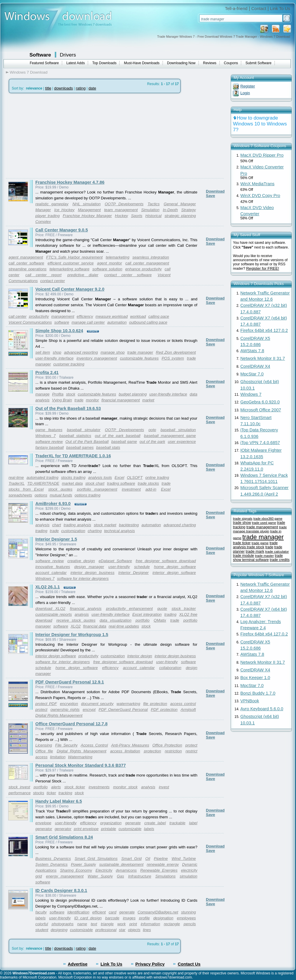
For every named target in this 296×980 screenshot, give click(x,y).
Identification (78, 912)
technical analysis (119, 531)
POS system (173, 358)
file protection (155, 704)
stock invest (19, 787)
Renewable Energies (159, 870)
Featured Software (44, 63)
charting (95, 531)
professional (106, 930)
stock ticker (75, 787)
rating (81, 88)
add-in (151, 489)
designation (163, 918)
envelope (43, 823)
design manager (89, 567)
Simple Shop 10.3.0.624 (59, 331)
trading (41, 531)
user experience (182, 442)
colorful (42, 924)
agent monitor (109, 263)
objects (134, 930)
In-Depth (170, 210)
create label (155, 823)
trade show (242, 523)
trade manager (140, 352)
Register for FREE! (263, 268)
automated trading (42, 477)
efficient (99, 912)
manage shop (113, 352)
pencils (190, 924)
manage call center (88, 322)
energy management (65, 876)
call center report (43, 275)
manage (42, 394)
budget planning (133, 394)
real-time (16, 477)
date (92, 88)
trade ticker (242, 543)
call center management (147, 263)
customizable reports (54, 614)
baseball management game (170, 436)
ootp (152, 430)
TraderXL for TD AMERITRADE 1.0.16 (73, 456)
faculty (41, 912)
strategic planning (180, 216)
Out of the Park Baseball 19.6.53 (68, 408)
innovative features (53, 567)
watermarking (128, 704)
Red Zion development (176, 352)
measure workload (111, 316)
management (63, 316)
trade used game (264, 523)
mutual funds (61, 495)
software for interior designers (83, 578)
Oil (148, 859)
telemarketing (118, 257)
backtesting (129, 525)
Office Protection (167, 745)
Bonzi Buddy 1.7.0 (258, 693)
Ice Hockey (64, 210)
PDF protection (164, 710)
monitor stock (125, 787)
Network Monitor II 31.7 (263, 358)
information (151, 924)
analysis (42, 525)
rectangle (172, 924)
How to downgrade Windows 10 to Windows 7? (260, 124)
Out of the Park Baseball (87, 442)
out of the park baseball (118, 436)
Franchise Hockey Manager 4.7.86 (70, 182)
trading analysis (77, 525)
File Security (66, 745)
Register (248, 86)
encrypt (89, 710)
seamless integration (151, 257)
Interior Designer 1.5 (56, 539)
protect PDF (46, 704)
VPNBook (250, 701)
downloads (64, 88)
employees (186, 918)
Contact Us (189, 964)
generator (63, 829)
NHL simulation (87, 204)
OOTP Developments (124, 204)
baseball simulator (84, 430)
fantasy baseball (49, 447)
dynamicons (126, 870)
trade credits (280, 560)
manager (43, 364)
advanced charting (180, 525)
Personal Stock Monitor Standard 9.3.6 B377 (81, 765)
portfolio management (97, 489)
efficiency (85, 316)
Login (245, 93)
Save (210, 196)
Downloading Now (181, 63)
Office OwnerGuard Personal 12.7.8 (71, 724)
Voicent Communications (30, 322)
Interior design (140, 656)
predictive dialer (83, 275)
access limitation (125, 751)
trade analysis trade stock (255, 545)
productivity (39, 316)
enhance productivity (143, 269)
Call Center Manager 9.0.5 (62, 230)
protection (152, 751)
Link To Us (280, 9)
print (133, 924)
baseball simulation (178, 430)
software (62, 322)
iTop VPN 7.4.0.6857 (260, 443)
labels (149, 829)
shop (57, 352)
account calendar (51, 573)
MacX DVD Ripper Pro (262, 155)
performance (20, 793)
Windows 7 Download (29, 72)
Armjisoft (188, 710)
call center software (26, 263)
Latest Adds (76, 63)
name (82, 924)
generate (133, 823)
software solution (108, 269)
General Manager (180, 204)
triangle (107, 924)
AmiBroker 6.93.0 (53, 504)
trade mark (255, 551)
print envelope (86, 829)
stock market (105, 525)
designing (59, 930)
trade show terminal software (258, 558)
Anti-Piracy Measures (130, 745)
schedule (142, 567)
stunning (188, 912)
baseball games (80, 447)
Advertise (78, 964)
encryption (69, 704)
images (129, 918)
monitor (92, 400)
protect (41, 710)
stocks (39, 793)
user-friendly (119, 567)
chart (57, 525)
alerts (56, 787)
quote (162, 609)
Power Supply (83, 864)
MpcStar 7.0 (252, 374)
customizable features (139, 358)
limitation (58, 757)
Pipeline (161, 859)
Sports (137, 216)
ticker (51, 793)
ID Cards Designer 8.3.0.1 (61, 890)
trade (191, 358)
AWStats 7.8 (252, 351)
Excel (119, 477)
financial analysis (86, 609)
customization (73, 531)
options (41, 495)
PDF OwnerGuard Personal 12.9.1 (70, 682)
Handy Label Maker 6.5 (59, 801)
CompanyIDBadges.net (158, 912)
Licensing (44, 745)
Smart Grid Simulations (96, 859)
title (48, 88)
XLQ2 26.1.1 (48, 587)
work (121, 924)
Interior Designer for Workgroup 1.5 (72, 635)
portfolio (142, 620)
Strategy (188, 210)
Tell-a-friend (236, 9)
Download (215, 191)
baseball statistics (75, 436)
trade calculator (277, 551)
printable (109, 829)
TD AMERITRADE (43, 483)
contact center (53, 281)
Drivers (68, 55)
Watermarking (80, 757)
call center (18, 316)
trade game (260, 543)
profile (144, 918)
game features (49, 430)
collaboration (170, 668)
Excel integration (147, 614)
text (94, 924)
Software (40, 55)
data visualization (115, 620)
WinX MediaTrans (257, 184)
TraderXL (17, 483)
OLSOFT (135, 477)
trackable (177, 823)
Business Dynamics (53, 859)
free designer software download (166, 561)
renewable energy (163, 864)
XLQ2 (76, 626)
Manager (43, 210)
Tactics (154, 204)
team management (121, 210)
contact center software (128, 275)
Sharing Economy (76, 870)
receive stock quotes (76, 620)
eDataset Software (115, 561)
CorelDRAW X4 (255, 366)
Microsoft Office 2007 (261, 410)
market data (72, 483)
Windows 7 (46, 436)
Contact (259, 9)
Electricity (104, 870)
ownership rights (65, 710)
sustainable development (121, 864)
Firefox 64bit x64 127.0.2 (264, 330)
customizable (130, 829)
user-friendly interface (54, 358)
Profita (58, 394)
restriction (173, 751)
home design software (175, 567)
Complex (43, 222)
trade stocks (148, 483)
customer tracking (69, 364)
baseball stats (108, 447)
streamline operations (28, 269)
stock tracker (184, 609)
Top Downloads (104, 63)
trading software (121, 483)
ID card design (88, 918)
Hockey (121, 216)
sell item (43, 352)
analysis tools (100, 477)
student (42, 930)
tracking (65, 793)
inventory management (97, 358)
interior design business (92, 573)
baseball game (124, 442)
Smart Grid (132, 859)
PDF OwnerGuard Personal (123, 710)
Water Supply (100, 876)
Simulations (165, 876)
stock (71, 394)
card (113, 912)
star (122, 930)
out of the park (152, 442)
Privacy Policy (150, 964)
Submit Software (259, 63)
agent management (26, 257)
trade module (243, 556)
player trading (48, 216)
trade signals (243, 518)
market (148, 400)
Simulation (150, 210)
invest (164, 787)
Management (89, 210)
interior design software (174, 573)
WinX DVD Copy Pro (260, 196)
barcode (112, 918)
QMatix (160, 620)
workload (138, 316)
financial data (95, 626)
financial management (120, 400)
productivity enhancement (129, 609)
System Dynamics (51, 864)
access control (183, 704)
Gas (120, 876)
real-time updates (124, 626)
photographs (63, 924)
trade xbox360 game (268, 519)
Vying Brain (62, 400)
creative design (81, 561)
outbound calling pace (148, 322)
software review (49, 442)
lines (147, 930)
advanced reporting (81, 352)
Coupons (231, 63)
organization (111, 823)
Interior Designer (134, 573)
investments (99, 787)
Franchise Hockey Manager (87, 216)
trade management (262, 527)
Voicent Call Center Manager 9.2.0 (70, 289)
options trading (87, 495)
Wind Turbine (184, 859)
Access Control (94, 745)
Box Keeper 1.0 (255, 678)
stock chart (95, 483)
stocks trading (73, 477)
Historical (154, 216)
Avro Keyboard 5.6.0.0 (262, 709)
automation (117, 322)
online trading (157, 477)
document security (97, 704)
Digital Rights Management (59, 715)
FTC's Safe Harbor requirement (75, 257)
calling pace (158, 316)
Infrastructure (140, 876)
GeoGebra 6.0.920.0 (260, 402)
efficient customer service (71, 263)
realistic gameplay (52, 204)
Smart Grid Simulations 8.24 (64, 837)
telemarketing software (70, 269)
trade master (264, 556)
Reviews (210, 63)
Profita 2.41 (47, 373)
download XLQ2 (50, 609)
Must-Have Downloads (142, 63)
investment (131, 489)
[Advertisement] (55, 136)
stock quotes (60, 489)
